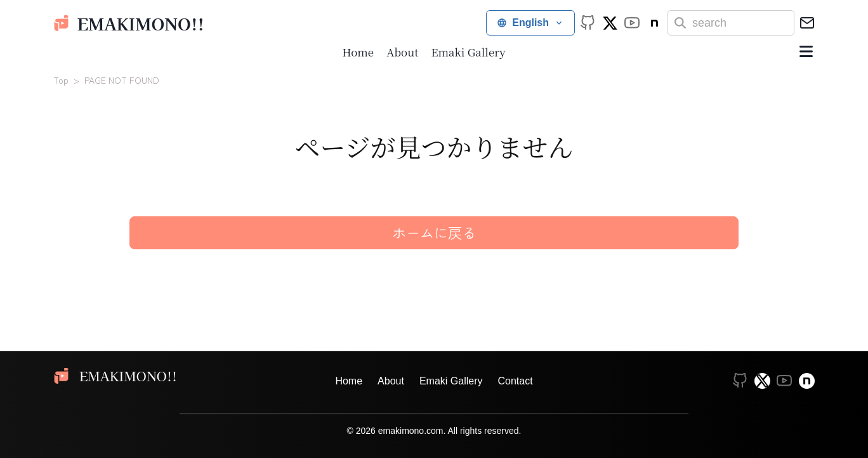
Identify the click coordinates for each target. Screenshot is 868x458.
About (402, 52)
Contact (515, 381)
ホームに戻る (434, 232)
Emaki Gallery (468, 52)
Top (61, 80)
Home (358, 52)
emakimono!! (129, 23)
